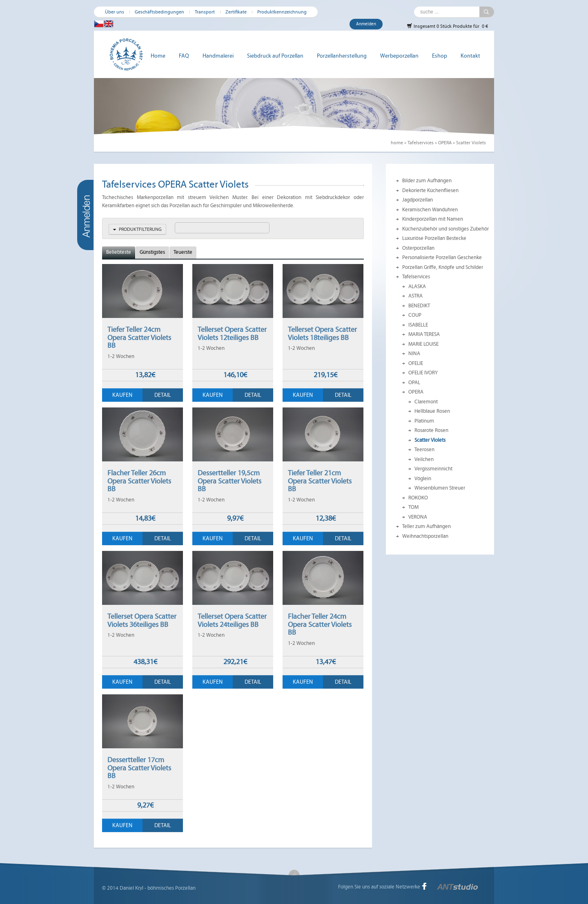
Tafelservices (421, 143)
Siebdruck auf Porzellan (275, 56)
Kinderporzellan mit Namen (433, 219)
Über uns (115, 12)
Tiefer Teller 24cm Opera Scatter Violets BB (139, 337)
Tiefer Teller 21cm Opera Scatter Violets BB (320, 481)
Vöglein (423, 479)
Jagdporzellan (418, 200)
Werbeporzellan (399, 56)
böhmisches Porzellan (171, 888)
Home (158, 56)
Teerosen (424, 450)
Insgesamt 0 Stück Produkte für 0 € (447, 26)
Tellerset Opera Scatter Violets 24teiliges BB (232, 620)
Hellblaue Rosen (432, 411)
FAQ (184, 56)
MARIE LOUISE (423, 344)
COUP (415, 315)
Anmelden (366, 24)
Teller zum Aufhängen (427, 526)
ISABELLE (418, 325)
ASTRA (415, 296)
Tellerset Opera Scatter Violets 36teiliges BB (142, 620)
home (397, 143)
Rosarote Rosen (431, 430)
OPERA (445, 143)
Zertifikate (236, 12)
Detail (163, 395)
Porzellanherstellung (342, 56)
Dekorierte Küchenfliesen (430, 190)
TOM (413, 507)
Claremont (426, 402)
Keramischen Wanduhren (430, 210)
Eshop (440, 56)
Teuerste (183, 252)
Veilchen (424, 459)
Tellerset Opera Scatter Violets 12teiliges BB (232, 333)
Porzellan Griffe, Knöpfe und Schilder (443, 267)
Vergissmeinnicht (433, 469)
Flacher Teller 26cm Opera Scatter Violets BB (139, 481)
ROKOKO (418, 498)
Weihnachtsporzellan (425, 536)
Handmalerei (218, 56)
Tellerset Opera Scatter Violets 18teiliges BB (322, 333)
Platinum (424, 421)
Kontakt (470, 56)
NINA (414, 354)
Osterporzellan (418, 248)
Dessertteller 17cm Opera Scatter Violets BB (139, 768)
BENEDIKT (419, 306)
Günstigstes (152, 252)
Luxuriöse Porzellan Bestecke (434, 238)
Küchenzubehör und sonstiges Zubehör (445, 229)
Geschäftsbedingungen (159, 12)
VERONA (418, 517)
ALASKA (417, 286)
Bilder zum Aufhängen (427, 181)
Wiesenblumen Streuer (440, 488)
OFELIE (416, 363)
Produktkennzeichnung (282, 12)
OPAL (414, 383)
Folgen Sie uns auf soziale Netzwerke (379, 887)
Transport (205, 12)
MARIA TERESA (424, 334)
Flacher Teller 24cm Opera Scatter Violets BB (320, 624)
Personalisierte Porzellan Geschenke (442, 257)
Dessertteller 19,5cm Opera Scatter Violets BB (229, 481)
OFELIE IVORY (423, 373)
